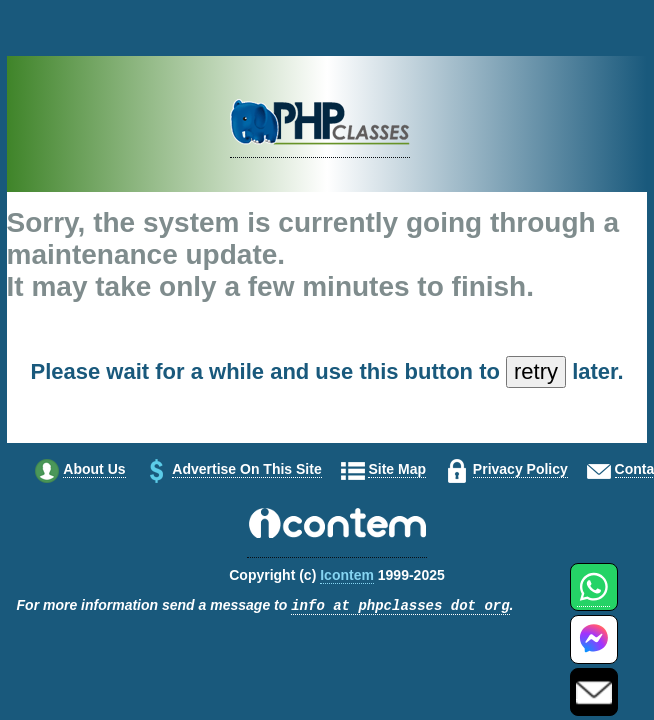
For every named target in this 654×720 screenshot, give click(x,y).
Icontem (347, 575)
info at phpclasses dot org (400, 606)
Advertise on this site (246, 469)
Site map (397, 469)
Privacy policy (520, 469)
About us (94, 469)
